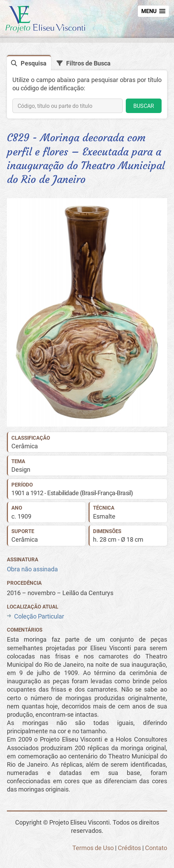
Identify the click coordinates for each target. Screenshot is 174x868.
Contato (156, 848)
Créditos (129, 848)
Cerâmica (25, 446)
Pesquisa (34, 63)
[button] (153, 11)
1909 (24, 516)
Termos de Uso (93, 848)
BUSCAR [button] (144, 106)
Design (21, 469)
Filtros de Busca (88, 63)
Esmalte (104, 516)
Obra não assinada (32, 569)
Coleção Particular (39, 616)
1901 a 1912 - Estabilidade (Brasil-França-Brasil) (72, 493)
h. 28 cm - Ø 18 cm (118, 539)
